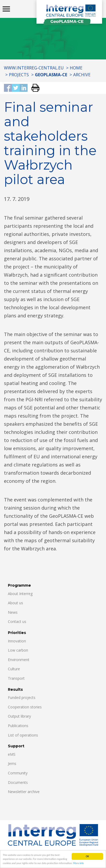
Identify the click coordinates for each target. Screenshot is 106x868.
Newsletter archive (24, 792)
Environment (19, 660)
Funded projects (22, 697)
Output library (19, 716)
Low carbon (18, 650)
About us (15, 603)
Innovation (17, 641)
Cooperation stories (25, 707)
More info (78, 863)
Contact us (17, 621)
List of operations (23, 735)
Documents (18, 782)
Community (18, 773)
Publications (18, 726)
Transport (16, 678)
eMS (12, 754)
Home (76, 68)
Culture (14, 669)
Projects (19, 75)
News (13, 612)
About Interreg (20, 594)
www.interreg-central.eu (34, 68)
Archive (82, 75)
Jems (12, 763)
